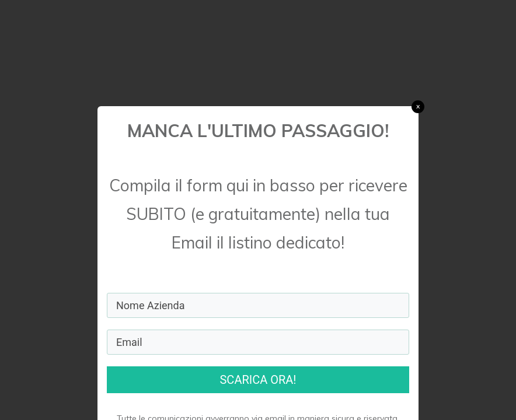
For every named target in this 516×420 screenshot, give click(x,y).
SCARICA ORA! (258, 380)
